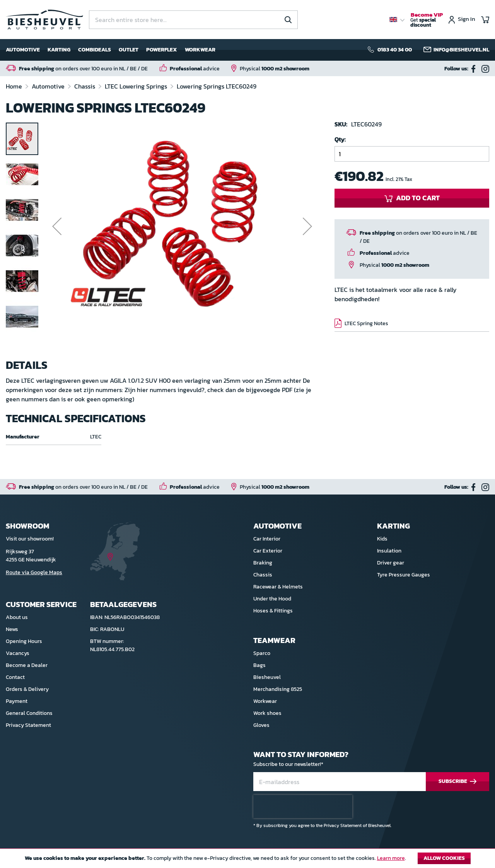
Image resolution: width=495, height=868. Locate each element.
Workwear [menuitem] (200, 50)
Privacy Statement (28, 725)
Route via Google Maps (34, 572)
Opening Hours (24, 641)
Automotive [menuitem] (23, 50)
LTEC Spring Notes (366, 323)
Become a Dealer (27, 665)
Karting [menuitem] (59, 50)
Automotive (49, 86)
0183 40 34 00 (395, 50)
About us (17, 617)
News (12, 629)
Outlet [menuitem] (129, 50)
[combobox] (193, 20)
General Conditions (29, 713)
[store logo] (44, 20)
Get (427, 20)
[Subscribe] (457, 782)
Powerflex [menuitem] (162, 50)
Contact (15, 677)
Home (15, 86)
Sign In (467, 20)
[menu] (111, 50)
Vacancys (18, 653)
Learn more (391, 858)
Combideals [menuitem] (95, 50)
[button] (57, 236)
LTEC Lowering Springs (137, 86)
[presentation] (303, 807)
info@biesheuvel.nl (461, 50)
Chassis (85, 86)
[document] (247, 860)
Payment (17, 701)
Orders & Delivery (27, 689)
